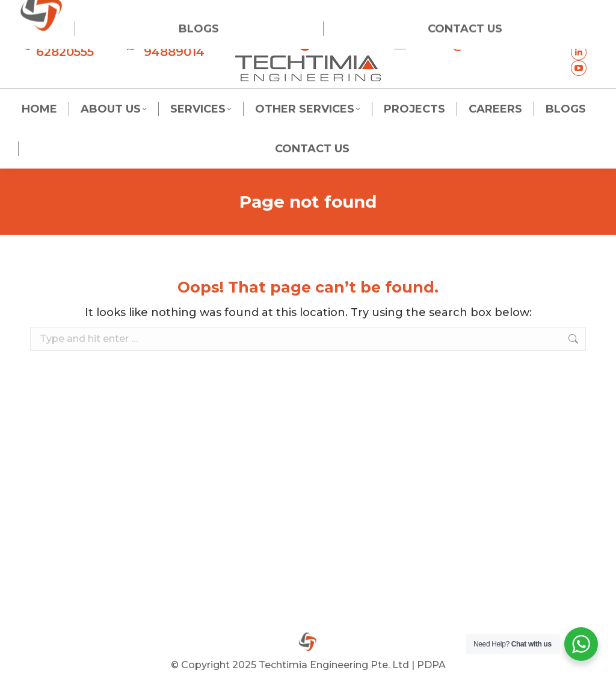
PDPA (431, 665)
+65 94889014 (165, 45)
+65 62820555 (56, 45)
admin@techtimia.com (475, 45)
